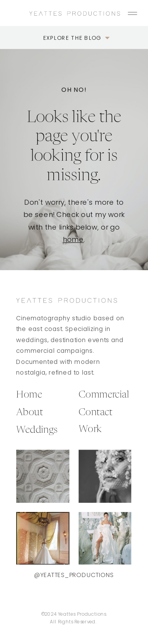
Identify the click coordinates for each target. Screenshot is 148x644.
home (73, 239)
